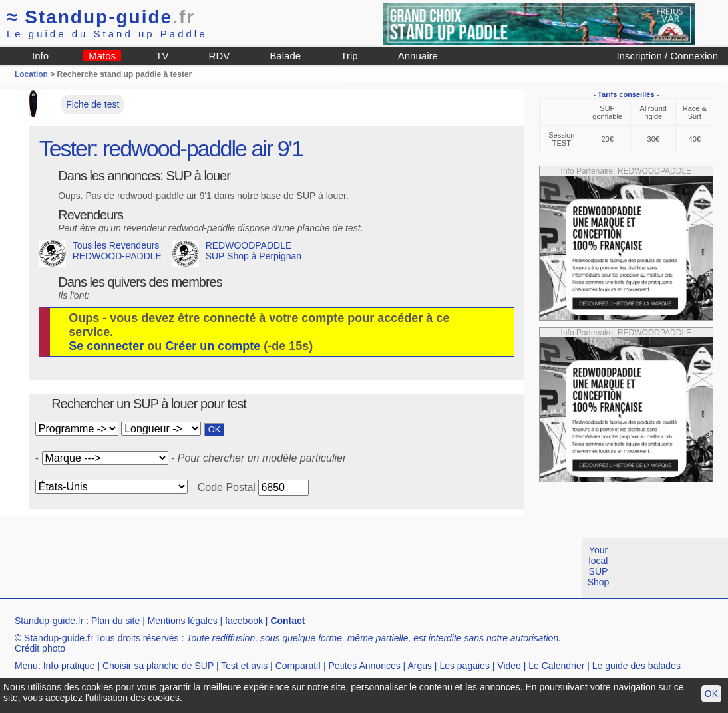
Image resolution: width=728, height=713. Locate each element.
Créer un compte (213, 346)
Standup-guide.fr (49, 621)
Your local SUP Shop (599, 566)
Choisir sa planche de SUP (158, 666)
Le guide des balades (637, 666)
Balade (285, 56)
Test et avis (244, 666)
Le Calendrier (556, 666)
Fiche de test (92, 104)
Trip (349, 56)
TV (162, 56)
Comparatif (298, 666)
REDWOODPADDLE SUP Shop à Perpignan (237, 253)
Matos (102, 56)
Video (509, 666)
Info (40, 56)
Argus (420, 666)
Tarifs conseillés (626, 94)
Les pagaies (464, 666)
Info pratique (69, 666)
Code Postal (227, 487)
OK (711, 694)
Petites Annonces (365, 666)
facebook (244, 621)
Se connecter (106, 346)
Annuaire (418, 56)
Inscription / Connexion (667, 56)
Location (31, 74)
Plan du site (115, 621)
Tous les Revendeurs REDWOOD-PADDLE (100, 253)
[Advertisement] (242, 568)
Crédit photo (40, 648)
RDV (220, 56)
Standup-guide (101, 17)
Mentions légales (183, 621)
